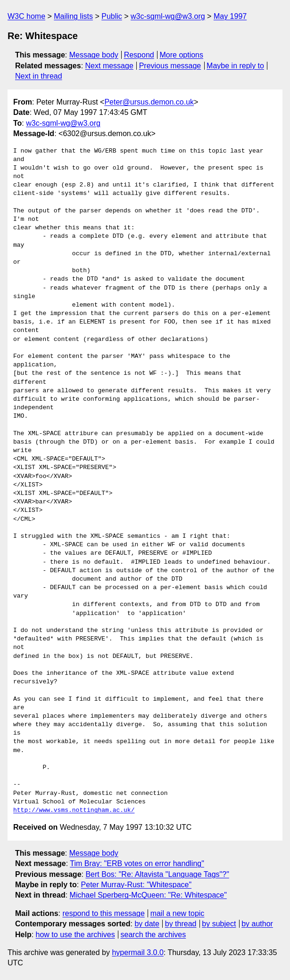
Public (112, 16)
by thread (181, 924)
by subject (219, 924)
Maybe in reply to (235, 66)
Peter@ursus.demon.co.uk (149, 102)
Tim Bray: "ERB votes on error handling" (137, 863)
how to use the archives (75, 935)
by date (147, 924)
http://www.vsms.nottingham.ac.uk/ (74, 810)
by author (257, 924)
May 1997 (230, 16)
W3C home (26, 16)
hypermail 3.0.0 (137, 952)
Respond (139, 55)
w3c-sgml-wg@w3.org (168, 16)
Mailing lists (73, 16)
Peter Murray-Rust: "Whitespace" (137, 885)
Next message (109, 66)
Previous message (170, 66)
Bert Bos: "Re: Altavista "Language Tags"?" (157, 874)
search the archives (153, 935)
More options (182, 55)
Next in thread (39, 76)
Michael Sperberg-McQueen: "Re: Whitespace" (148, 895)
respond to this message (103, 913)
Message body (94, 55)
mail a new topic (178, 913)
